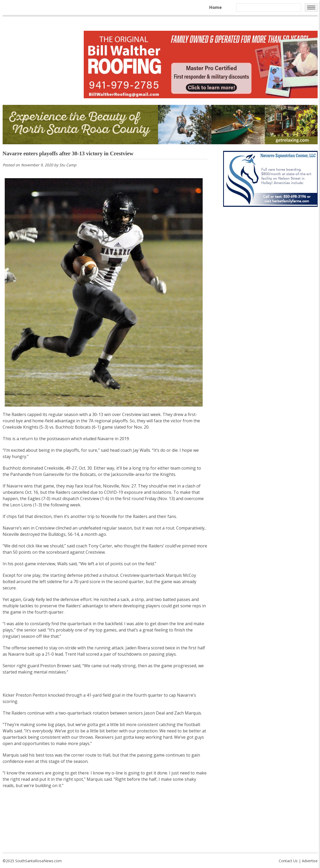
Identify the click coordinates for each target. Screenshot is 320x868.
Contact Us (288, 861)
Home (216, 7)
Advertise (310, 861)
